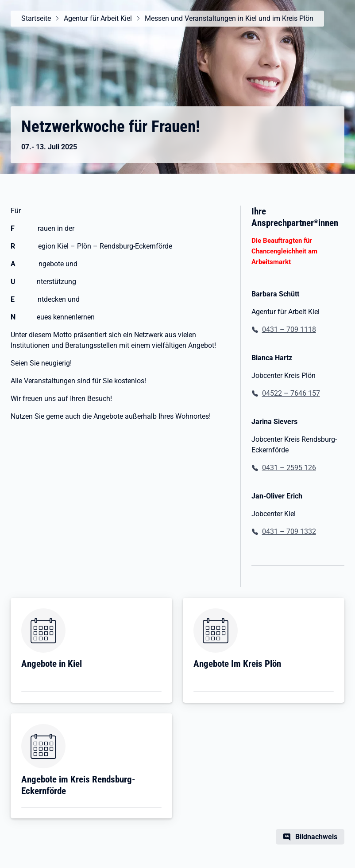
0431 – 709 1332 (289, 531)
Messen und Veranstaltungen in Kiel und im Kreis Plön (229, 18)
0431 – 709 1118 (289, 329)
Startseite (36, 18)
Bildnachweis (316, 837)
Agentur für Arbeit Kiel (98, 18)
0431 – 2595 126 (289, 468)
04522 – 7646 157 (291, 393)
